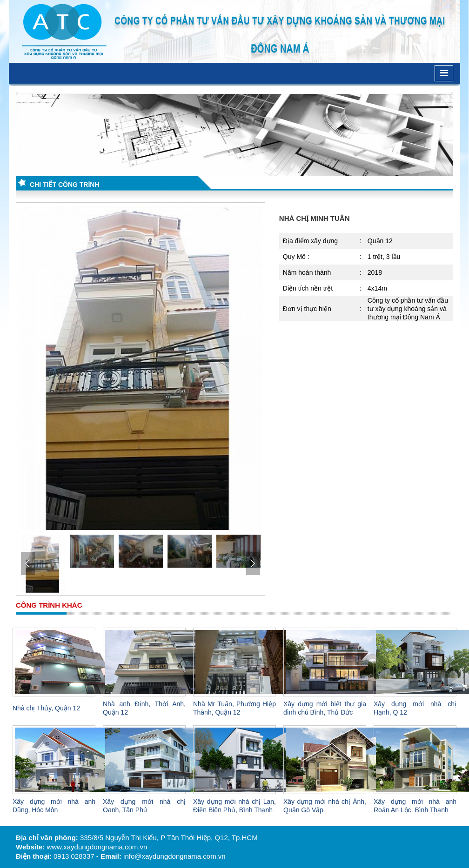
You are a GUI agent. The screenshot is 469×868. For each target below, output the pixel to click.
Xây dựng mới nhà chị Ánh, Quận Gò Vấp (325, 806)
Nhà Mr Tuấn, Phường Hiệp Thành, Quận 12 (234, 708)
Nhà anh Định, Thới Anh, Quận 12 (144, 708)
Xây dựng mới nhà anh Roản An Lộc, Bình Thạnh (415, 806)
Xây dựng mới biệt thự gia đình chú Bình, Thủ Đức (325, 708)
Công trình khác (49, 605)
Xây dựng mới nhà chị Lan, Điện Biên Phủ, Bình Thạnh (234, 806)
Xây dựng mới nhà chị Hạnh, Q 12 (415, 708)
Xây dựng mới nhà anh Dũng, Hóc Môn (54, 806)
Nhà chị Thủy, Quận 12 (46, 708)
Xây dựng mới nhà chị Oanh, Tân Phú (144, 806)
